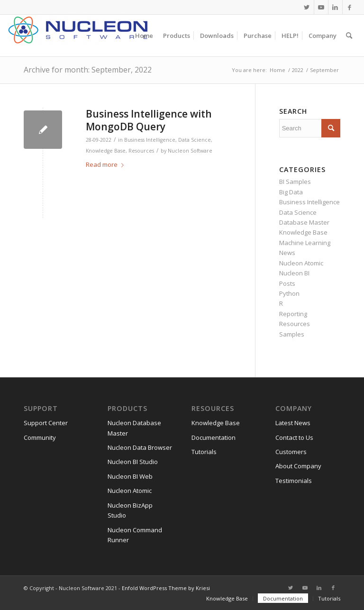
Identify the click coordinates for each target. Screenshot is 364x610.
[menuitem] (144, 36)
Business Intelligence (150, 140)
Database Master (304, 222)
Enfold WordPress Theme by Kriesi (166, 588)
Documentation (214, 437)
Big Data (291, 192)
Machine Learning (305, 243)
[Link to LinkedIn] (335, 7)
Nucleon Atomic (301, 263)
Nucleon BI (294, 273)
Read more (107, 164)
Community (40, 437)
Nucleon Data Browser (140, 447)
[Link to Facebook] (350, 7)
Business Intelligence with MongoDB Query (149, 120)
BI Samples (295, 182)
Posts (287, 283)
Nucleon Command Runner (135, 535)
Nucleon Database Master (134, 428)
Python (289, 293)
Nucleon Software (190, 151)
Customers (291, 452)
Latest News (293, 423)
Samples (292, 334)
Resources (141, 151)
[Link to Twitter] (307, 7)
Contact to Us (294, 437)
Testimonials (294, 481)
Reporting (293, 314)
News (287, 253)
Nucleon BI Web (130, 476)
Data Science (195, 140)
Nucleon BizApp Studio (130, 510)
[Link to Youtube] (321, 7)
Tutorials (204, 452)
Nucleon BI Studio (133, 462)
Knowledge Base (106, 151)
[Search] (349, 36)
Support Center (46, 423)
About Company (298, 466)
